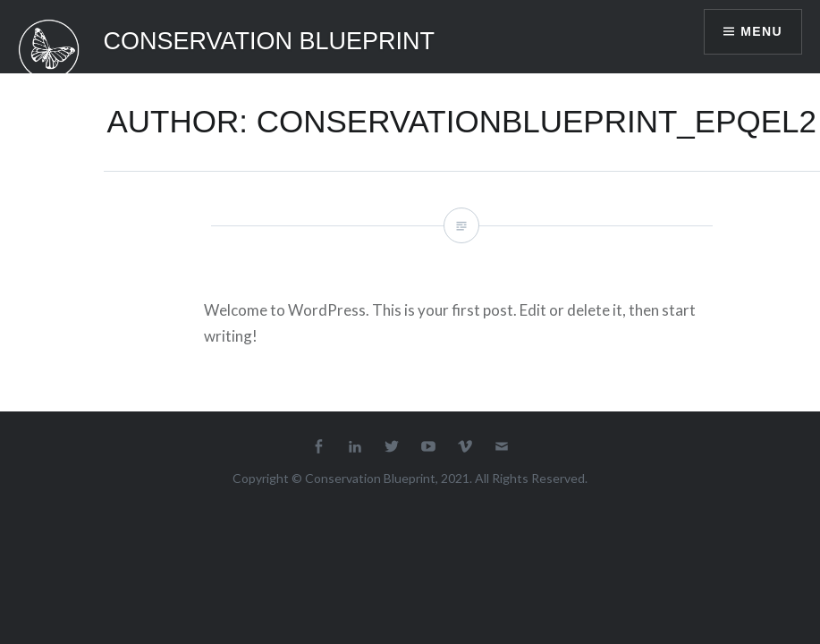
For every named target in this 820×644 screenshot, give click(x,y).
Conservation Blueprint (270, 41)
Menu (761, 31)
